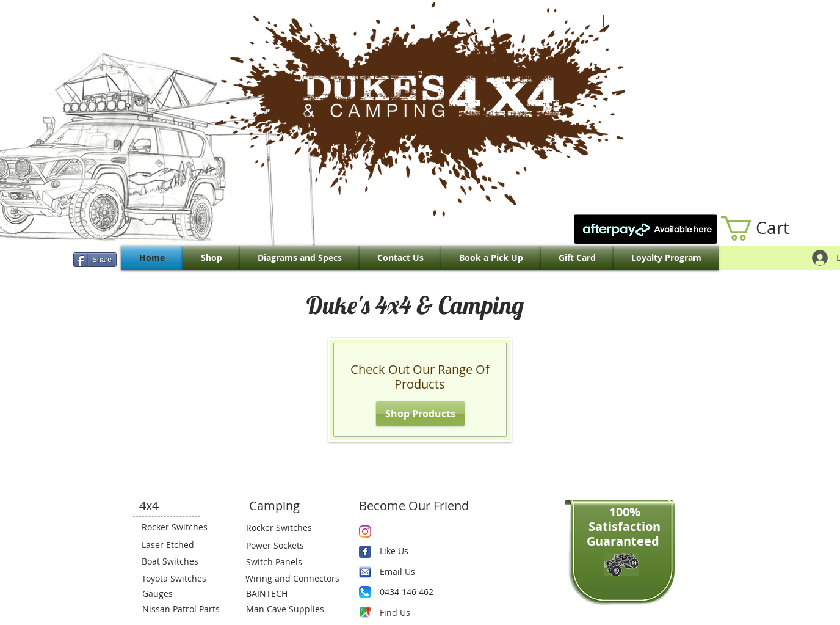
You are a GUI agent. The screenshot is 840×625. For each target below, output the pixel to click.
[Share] (95, 260)
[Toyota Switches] (178, 579)
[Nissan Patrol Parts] (179, 609)
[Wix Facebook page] (365, 552)
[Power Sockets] (283, 546)
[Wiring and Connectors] (291, 579)
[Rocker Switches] (178, 527)
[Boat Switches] (178, 561)
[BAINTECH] (283, 594)
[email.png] (365, 572)
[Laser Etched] (178, 545)
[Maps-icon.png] (365, 612)
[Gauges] (179, 594)
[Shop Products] (420, 414)
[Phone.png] (365, 592)
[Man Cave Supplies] (291, 609)
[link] (768, 228)
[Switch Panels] (283, 562)
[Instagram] (365, 532)
